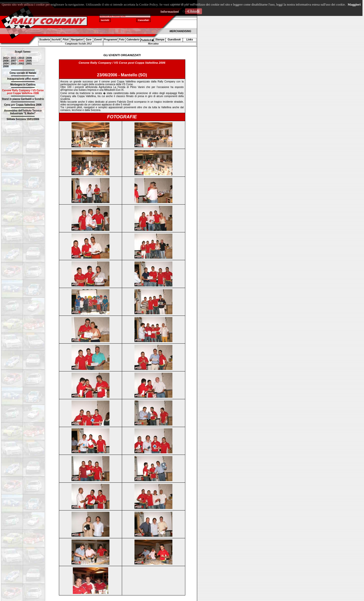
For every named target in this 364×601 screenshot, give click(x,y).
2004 (6, 64)
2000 (6, 66)
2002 (21, 64)
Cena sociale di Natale (23, 73)
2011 (13, 58)
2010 (21, 58)
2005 (29, 61)
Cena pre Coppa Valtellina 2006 (23, 105)
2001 (29, 64)
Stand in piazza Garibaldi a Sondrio (23, 99)
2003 (13, 64)
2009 (29, 58)
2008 (6, 61)
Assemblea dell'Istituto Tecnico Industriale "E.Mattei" (23, 112)
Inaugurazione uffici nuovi (23, 79)
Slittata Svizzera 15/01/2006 (23, 119)
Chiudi (194, 11)
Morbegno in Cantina (23, 85)
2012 (6, 58)
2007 (13, 61)
